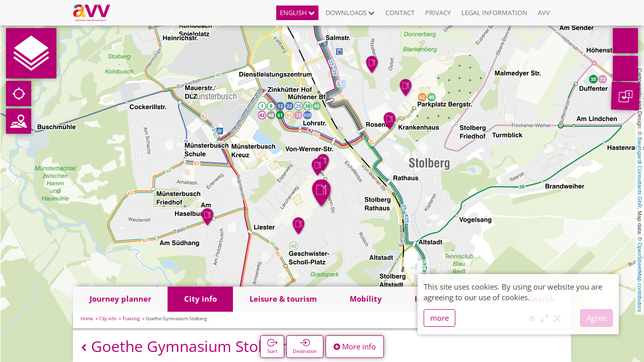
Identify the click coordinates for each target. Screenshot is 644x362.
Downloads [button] (350, 13)
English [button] (297, 13)
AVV (544, 13)
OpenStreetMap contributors (640, 277)
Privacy (438, 13)
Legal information (494, 13)
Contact (400, 13)
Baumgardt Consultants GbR (640, 173)
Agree (596, 318)
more (439, 318)
